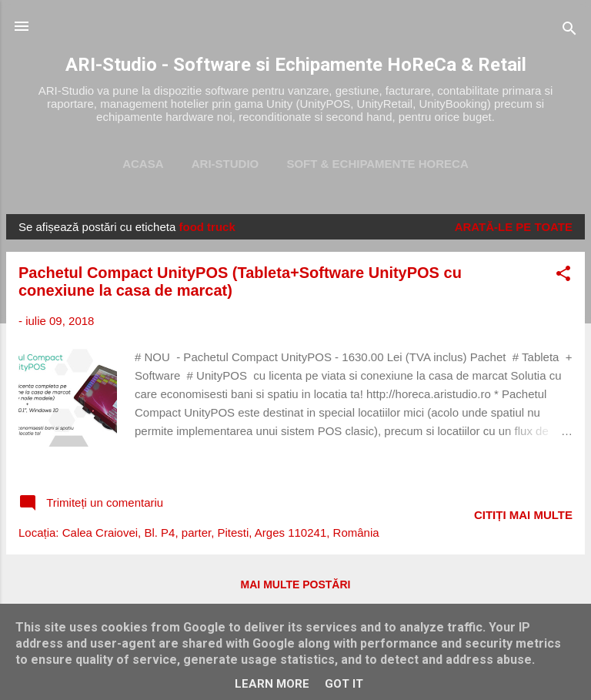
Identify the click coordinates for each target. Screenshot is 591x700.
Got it (344, 684)
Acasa (143, 164)
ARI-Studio (225, 164)
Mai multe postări (296, 584)
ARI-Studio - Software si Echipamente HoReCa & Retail (296, 65)
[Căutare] (569, 31)
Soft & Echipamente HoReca (377, 164)
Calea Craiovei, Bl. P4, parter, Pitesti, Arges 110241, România (221, 533)
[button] (563, 276)
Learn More (272, 684)
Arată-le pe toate (514, 227)
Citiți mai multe (523, 515)
